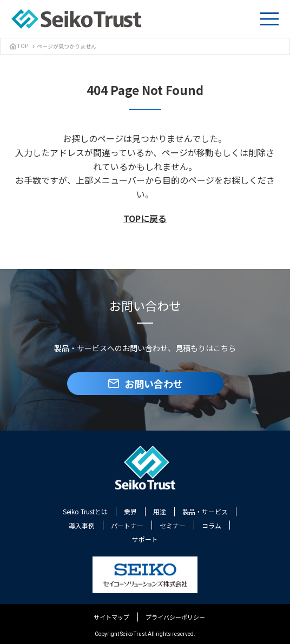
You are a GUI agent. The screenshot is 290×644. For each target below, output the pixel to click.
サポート (145, 539)
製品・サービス (205, 511)
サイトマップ (111, 617)
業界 (130, 511)
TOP (18, 46)
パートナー (127, 525)
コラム (212, 525)
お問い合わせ (145, 384)
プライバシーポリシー (175, 617)
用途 (160, 511)
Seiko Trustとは (85, 511)
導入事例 (82, 525)
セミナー (173, 525)
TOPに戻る (145, 218)
